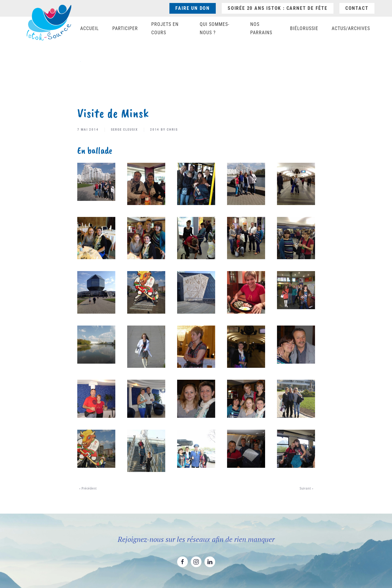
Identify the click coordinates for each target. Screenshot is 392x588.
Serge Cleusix (124, 130)
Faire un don (193, 8)
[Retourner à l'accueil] (49, 23)
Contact (357, 8)
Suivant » (306, 488)
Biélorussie (304, 28)
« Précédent (88, 488)
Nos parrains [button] (261, 28)
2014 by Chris (164, 130)
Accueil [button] (90, 28)
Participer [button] (125, 28)
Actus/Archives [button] (351, 28)
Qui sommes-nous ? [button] (215, 28)
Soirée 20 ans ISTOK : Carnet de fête (278, 8)
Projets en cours (165, 28)
